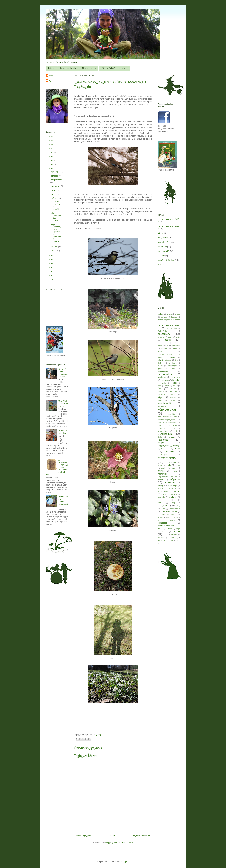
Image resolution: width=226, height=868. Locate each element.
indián (167, 386)
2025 (51, 137)
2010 (51, 275)
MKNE (160, 465)
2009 (51, 279)
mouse (178, 465)
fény (176, 360)
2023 (51, 145)
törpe (178, 529)
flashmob (161, 363)
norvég (161, 485)
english (160, 352)
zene (172, 540)
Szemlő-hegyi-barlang (166, 514)
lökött (160, 437)
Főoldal (51, 68)
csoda (168, 340)
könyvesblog (163, 238)
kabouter (161, 392)
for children (173, 363)
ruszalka (174, 494)
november (56, 172)
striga (179, 506)
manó (164, 449)
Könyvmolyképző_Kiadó (166, 420)
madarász (162, 247)
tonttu (169, 529)
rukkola (164, 494)
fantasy (173, 357)
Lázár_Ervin (162, 428)
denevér (164, 349)
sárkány (173, 497)
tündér (177, 531)
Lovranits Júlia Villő (68, 68)
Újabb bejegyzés (84, 835)
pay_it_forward (163, 491)
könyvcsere (162, 406)
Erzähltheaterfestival (165, 354)
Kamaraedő (173, 392)
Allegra (169, 314)
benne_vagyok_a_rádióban (169, 320)
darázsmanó (176, 346)
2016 (51, 168)
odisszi (160, 488)
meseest (170, 452)
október (55, 176)
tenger (172, 520)
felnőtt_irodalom (164, 360)
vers (173, 538)
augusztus (56, 186)
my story (174, 471)
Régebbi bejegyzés (141, 835)
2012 (51, 267)
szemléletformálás (169, 511)
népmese (175, 480)
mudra (164, 468)
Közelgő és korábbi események (114, 68)
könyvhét (171, 414)
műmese (162, 471)
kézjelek (173, 397)
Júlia (51, 75)
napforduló (163, 474)
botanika (161, 337)
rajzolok (161, 256)
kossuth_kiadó (164, 403)
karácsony (161, 395)
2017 (51, 164)
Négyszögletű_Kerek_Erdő (167, 477)
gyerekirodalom (165, 374)
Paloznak (173, 488)
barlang (164, 317)
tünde (165, 532)
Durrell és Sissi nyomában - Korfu (63, 373)
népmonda (170, 483)
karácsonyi (173, 394)
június (54, 190)
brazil (170, 337)
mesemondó (163, 251)
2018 (51, 160)
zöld (179, 540)
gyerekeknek (163, 371)
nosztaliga (172, 485)
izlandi (174, 389)
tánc (159, 520)
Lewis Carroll (163, 431)
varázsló (161, 538)
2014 (51, 259)
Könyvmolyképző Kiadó (167, 417)
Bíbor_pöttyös (172, 328)
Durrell (175, 349)
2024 (51, 140)
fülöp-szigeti (172, 366)
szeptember (56, 180)
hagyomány (176, 377)
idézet (174, 383)
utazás (174, 535)
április (54, 194)
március (55, 198)
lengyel (174, 428)
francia (160, 366)
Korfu (160, 400)
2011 (51, 271)
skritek (160, 503)
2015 (51, 256)
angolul (178, 314)
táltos (176, 517)
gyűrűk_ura (162, 377)
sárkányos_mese (164, 500)
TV (165, 535)
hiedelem (176, 380)
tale (169, 517)
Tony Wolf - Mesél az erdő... (63, 404)
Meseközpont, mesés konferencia (63, 502)
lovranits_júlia (164, 242)
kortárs (172, 400)
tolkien (160, 529)
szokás (161, 517)
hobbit (164, 383)
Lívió (175, 431)
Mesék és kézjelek (63, 432)
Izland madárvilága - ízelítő (56, 217)
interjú (160, 233)
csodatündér (163, 343)
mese (178, 449)
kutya (160, 425)
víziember (162, 540)
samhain (161, 497)
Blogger (125, 862)
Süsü (163, 509)
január (54, 250)
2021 (51, 148)
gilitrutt (160, 369)
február (55, 247)
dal (167, 346)
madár (172, 437)
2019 (51, 156)
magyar (161, 443)
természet (162, 523)
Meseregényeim (89, 68)
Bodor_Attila (162, 331)
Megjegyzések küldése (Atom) (119, 843)
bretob (178, 337)
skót (176, 500)
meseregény (171, 462)
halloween (165, 380)
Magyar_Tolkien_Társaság (168, 446)
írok (159, 265)
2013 (51, 264)
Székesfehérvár (175, 509)
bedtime (174, 317)
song (173, 503)
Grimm (173, 369)
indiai (160, 386)
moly (169, 465)
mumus (174, 468)
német (160, 480)
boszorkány (164, 334)
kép (160, 397)
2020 (51, 152)
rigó (50, 80)
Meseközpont (163, 455)
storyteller (163, 506)
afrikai (160, 314)
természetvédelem (166, 260)
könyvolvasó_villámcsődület (168, 423)
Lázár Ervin (172, 425)
